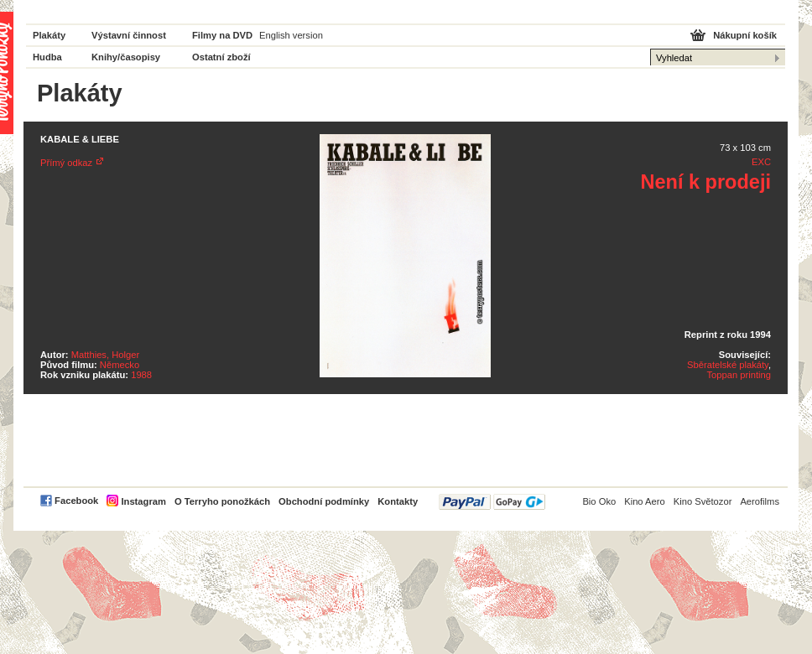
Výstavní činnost (129, 35)
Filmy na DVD (222, 35)
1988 (141, 375)
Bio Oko (599, 501)
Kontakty (398, 501)
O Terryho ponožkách (222, 501)
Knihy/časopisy (126, 57)
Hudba (47, 57)
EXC (761, 162)
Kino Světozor (703, 501)
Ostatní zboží (221, 57)
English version (291, 35)
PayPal (492, 502)
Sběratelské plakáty (728, 365)
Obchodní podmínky (324, 501)
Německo (120, 365)
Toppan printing (739, 375)
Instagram (143, 501)
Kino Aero (645, 501)
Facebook (76, 501)
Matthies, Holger (105, 355)
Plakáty (49, 35)
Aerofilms (760, 501)
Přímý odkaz (66, 163)
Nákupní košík (745, 35)
